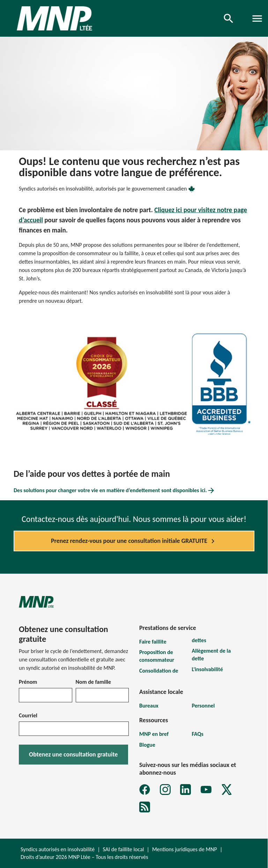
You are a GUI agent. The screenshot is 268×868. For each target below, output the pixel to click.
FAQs (198, 734)
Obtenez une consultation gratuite (73, 754)
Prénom (28, 682)
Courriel (28, 715)
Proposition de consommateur (157, 656)
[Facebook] (145, 790)
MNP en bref (154, 734)
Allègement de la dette (211, 655)
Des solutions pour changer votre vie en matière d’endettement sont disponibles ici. (114, 490)
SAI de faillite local (124, 849)
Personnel (203, 706)
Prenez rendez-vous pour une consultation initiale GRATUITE (134, 541)
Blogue (147, 745)
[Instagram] (165, 790)
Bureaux (149, 706)
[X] (227, 790)
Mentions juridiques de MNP (185, 849)
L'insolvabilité (207, 669)
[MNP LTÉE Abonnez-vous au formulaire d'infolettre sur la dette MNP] (145, 807)
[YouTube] (206, 790)
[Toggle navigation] (257, 19)
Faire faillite (153, 642)
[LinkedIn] (185, 790)
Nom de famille (94, 682)
